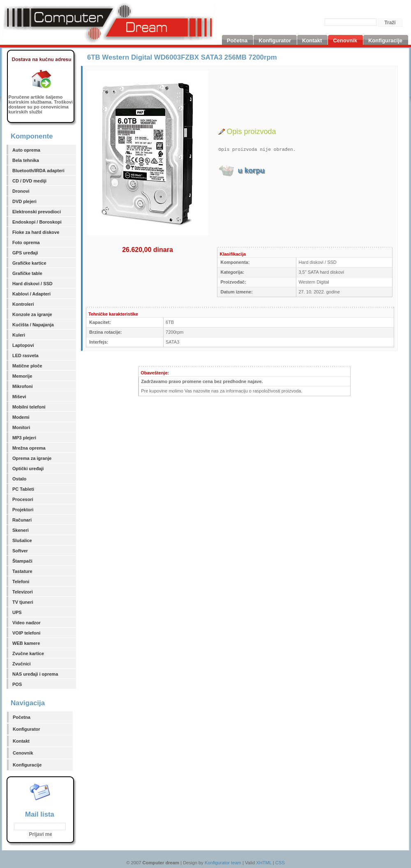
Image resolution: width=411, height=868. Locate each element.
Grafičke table (27, 273)
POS (17, 684)
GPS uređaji (25, 253)
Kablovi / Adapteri (31, 294)
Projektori (23, 510)
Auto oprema (26, 150)
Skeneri (21, 530)
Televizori (23, 592)
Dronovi (21, 191)
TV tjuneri (23, 602)
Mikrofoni (23, 386)
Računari (22, 520)
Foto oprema (26, 242)
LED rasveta (25, 356)
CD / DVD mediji (29, 181)
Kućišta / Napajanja (33, 325)
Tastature (22, 571)
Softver (20, 551)
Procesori (23, 499)
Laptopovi (23, 345)
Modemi (21, 417)
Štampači (22, 561)
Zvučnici (22, 664)
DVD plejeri (24, 201)
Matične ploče (27, 366)
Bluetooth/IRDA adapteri (38, 171)
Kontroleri (23, 304)
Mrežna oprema (29, 448)
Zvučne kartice (28, 653)
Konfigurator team (223, 863)
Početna (22, 717)
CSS (280, 863)
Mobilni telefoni (29, 407)
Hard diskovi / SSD (32, 284)
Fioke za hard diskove (36, 232)
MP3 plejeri (24, 438)
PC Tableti (23, 489)
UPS (17, 612)
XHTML (264, 863)
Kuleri (19, 335)
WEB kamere (26, 643)
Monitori (21, 427)
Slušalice (22, 540)
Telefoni (21, 582)
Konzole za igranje (32, 314)
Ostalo (19, 479)
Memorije (22, 376)
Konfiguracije (27, 765)
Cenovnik (23, 753)
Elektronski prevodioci (37, 212)
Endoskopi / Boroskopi (37, 222)
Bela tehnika (26, 160)
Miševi (19, 397)
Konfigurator (27, 729)
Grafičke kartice (29, 263)
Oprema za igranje (32, 458)
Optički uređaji (28, 469)
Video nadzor (27, 623)
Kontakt (21, 741)
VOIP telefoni (26, 633)
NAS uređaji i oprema (35, 674)
